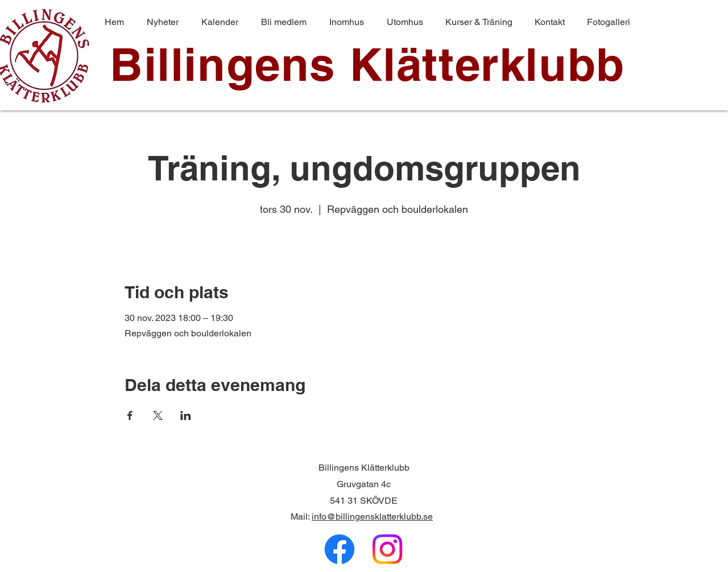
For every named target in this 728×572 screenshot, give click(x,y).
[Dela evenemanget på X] (158, 415)
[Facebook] (340, 549)
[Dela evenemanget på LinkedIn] (186, 415)
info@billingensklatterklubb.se (372, 517)
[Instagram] (387, 549)
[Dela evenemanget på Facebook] (130, 415)
